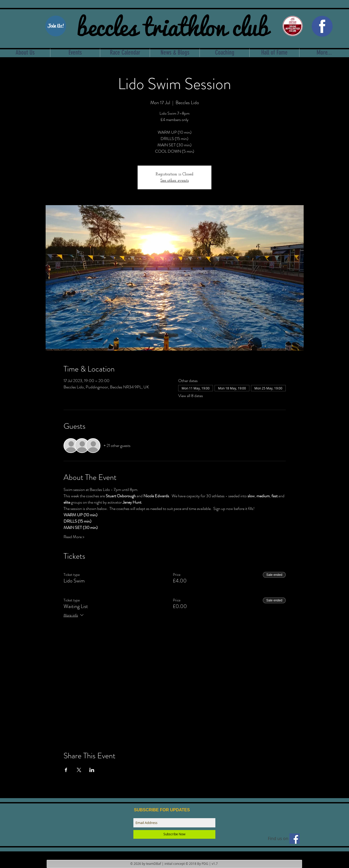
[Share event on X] (79, 770)
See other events (175, 181)
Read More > (74, 537)
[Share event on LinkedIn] (92, 770)
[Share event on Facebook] (66, 770)
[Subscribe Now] (174, 834)
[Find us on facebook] (295, 839)
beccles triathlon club (173, 25)
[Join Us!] (56, 26)
